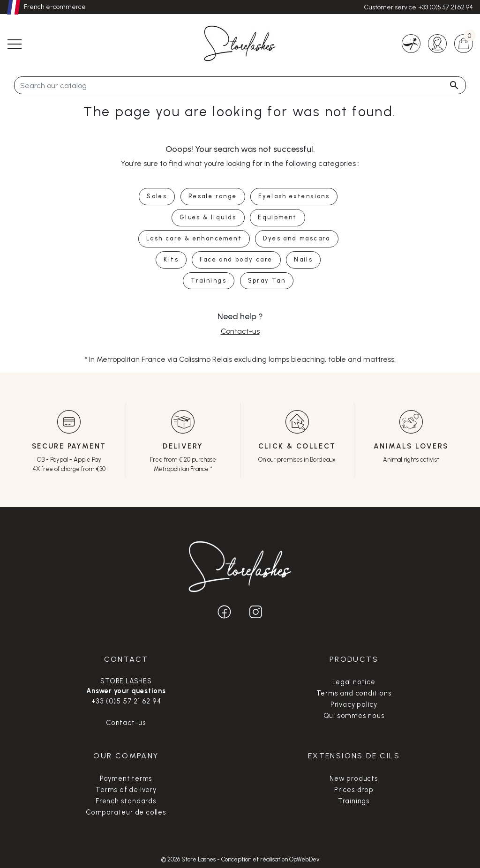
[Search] (240, 85)
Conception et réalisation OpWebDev (270, 859)
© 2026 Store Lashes (189, 859)
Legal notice (354, 682)
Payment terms (126, 778)
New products (354, 778)
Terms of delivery (126, 790)
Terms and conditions (354, 693)
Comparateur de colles (126, 812)
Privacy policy (354, 704)
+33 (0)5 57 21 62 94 (446, 7)
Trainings (354, 801)
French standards (126, 801)
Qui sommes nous (354, 716)
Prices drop (354, 790)
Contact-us (240, 331)
